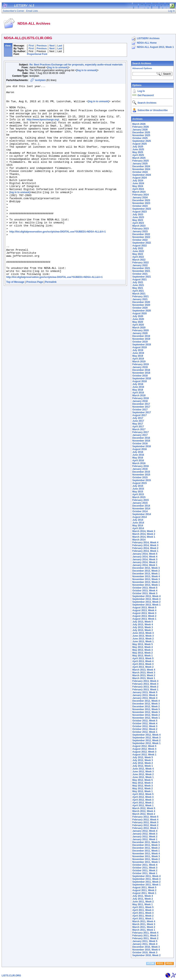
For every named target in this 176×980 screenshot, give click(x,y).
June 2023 (138, 217)
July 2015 (138, 486)
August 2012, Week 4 (144, 749)
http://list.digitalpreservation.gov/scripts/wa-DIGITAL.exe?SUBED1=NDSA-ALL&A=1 (58, 261)
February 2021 (140, 297)
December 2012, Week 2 (146, 707)
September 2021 (142, 277)
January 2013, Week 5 (145, 692)
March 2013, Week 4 (144, 670)
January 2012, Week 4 (145, 831)
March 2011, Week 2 (144, 927)
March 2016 (139, 463)
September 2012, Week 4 (146, 735)
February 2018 (140, 398)
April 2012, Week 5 (143, 794)
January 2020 (140, 333)
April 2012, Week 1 (143, 805)
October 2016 (140, 444)
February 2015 (140, 500)
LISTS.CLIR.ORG (11, 976)
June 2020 (138, 319)
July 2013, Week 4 (143, 625)
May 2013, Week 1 (142, 656)
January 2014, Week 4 (145, 557)
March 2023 (139, 226)
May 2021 (138, 288)
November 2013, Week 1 (146, 585)
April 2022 (138, 257)
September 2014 (142, 514)
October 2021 (140, 274)
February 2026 (140, 127)
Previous (42, 46)
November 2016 (141, 441)
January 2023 (140, 231)
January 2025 (140, 164)
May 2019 (138, 356)
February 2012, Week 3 (145, 822)
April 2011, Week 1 (143, 919)
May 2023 (138, 220)
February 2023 (140, 229)
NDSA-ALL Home (147, 43)
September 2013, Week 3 (146, 599)
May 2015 (138, 492)
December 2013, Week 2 (146, 571)
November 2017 (141, 407)
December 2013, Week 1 (146, 574)
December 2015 (141, 472)
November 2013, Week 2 (146, 582)
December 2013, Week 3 (146, 568)
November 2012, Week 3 (146, 712)
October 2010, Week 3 (145, 953)
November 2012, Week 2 (146, 715)
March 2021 (139, 294)
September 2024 (142, 175)
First (31, 46)
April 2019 (138, 359)
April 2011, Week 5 (143, 907)
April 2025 (138, 155)
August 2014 (139, 517)
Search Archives (142, 63)
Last (60, 46)
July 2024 (138, 181)
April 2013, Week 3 (143, 664)
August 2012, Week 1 (144, 755)
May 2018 (138, 390)
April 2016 (138, 461)
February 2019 (140, 364)
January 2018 (140, 401)
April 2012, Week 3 (143, 800)
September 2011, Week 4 (146, 876)
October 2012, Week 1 (145, 732)
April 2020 (138, 325)
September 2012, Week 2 (146, 740)
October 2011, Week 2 (145, 871)
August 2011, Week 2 (144, 890)
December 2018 (141, 370)
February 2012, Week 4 (145, 820)
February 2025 (140, 161)
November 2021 (141, 271)
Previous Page (35, 320)
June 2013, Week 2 (143, 639)
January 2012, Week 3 (145, 834)
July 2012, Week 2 (143, 763)
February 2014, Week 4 (145, 543)
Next (52, 46)
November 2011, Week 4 (146, 854)
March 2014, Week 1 (144, 537)
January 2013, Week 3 (145, 698)
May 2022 (138, 254)
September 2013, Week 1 (146, 605)
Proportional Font (37, 54)
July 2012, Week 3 (143, 760)
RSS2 (169, 963)
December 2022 (141, 234)
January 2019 (140, 367)
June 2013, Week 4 (143, 633)
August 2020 (139, 313)
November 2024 (141, 169)
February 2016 (140, 466)
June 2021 (138, 285)
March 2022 (139, 260)
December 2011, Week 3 (146, 845)
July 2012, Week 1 (143, 766)
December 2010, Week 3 (146, 947)
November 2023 (141, 203)
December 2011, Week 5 (146, 842)
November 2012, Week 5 (146, 709)
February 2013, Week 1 (145, 690)
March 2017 (139, 429)
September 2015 (142, 480)
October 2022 (140, 240)
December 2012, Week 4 (146, 701)
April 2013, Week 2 (143, 667)
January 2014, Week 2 (145, 562)
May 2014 (138, 526)
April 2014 (138, 528)
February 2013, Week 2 (145, 687)
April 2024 (138, 189)
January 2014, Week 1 (145, 565)
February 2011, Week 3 (145, 936)
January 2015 (140, 503)
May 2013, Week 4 (142, 647)
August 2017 (139, 415)
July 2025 (138, 147)
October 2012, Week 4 (145, 723)
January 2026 (140, 130)
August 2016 (139, 449)
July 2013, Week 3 (143, 627)
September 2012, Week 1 (146, 743)
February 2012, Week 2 (145, 825)
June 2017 (138, 421)
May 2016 (138, 458)
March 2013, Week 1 (144, 678)
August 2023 (139, 212)
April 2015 (138, 494)
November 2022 (141, 237)
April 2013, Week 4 (143, 661)
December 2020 (141, 302)
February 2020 (140, 330)
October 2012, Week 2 (145, 729)
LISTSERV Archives (148, 38)
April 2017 (138, 427)
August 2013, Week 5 (144, 608)
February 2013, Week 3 (145, 684)
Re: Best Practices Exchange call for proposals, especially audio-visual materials (76, 65)
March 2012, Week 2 (144, 814)
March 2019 (139, 362)
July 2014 (138, 520)
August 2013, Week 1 (144, 619)
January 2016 (140, 469)
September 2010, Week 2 (146, 955)
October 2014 (140, 511)
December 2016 (141, 438)
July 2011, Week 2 (143, 899)
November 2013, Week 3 (146, 579)
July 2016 (138, 452)
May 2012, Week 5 (142, 780)
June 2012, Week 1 (143, 777)
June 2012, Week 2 (143, 774)
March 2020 (139, 328)
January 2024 (140, 198)
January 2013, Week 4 (145, 695)
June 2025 (138, 149)
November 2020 (141, 305)
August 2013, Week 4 (144, 610)
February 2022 (140, 263)
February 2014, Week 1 (145, 551)
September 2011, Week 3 (146, 879)
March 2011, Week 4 (144, 921)
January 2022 (140, 265)
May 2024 (138, 186)
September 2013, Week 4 (146, 596)
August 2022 (139, 246)
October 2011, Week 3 (145, 868)
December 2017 (141, 404)
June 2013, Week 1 (143, 641)
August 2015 (139, 483)
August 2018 (139, 381)
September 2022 (142, 243)
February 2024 (140, 195)
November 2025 (141, 135)
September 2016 (142, 446)
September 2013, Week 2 (146, 602)
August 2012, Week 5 (144, 746)
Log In (141, 91)
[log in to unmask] (58, 67)
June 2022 (138, 251)
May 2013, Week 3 (142, 650)
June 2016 (138, 455)
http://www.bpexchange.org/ (43, 127)
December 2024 (141, 166)
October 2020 (140, 308)
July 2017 (138, 418)
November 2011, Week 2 (146, 859)
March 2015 (139, 497)
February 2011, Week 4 (145, 933)
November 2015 (141, 475)
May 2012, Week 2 (142, 789)
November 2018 (141, 373)
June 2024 (138, 183)
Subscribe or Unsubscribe (153, 110)
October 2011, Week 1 (145, 873)
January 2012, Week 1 (145, 839)
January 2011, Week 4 (145, 944)
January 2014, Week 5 (145, 554)
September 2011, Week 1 (146, 885)
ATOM (151, 963)
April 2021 (138, 291)
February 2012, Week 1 (145, 828)
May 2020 (138, 322)
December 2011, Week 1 (146, 851)
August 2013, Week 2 (144, 616)
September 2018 (142, 379)
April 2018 (138, 393)
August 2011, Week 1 (144, 893)
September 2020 (142, 311)
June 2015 (138, 489)
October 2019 (140, 342)
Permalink (51, 320)
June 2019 (138, 353)
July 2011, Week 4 (143, 896)
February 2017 (140, 432)
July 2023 (138, 215)
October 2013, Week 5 (145, 588)
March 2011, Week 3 (144, 924)
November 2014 (141, 509)
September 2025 (142, 141)
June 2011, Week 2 (143, 902)
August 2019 (139, 347)
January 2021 (140, 299)
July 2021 (138, 282)
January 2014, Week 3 (145, 559)
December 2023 (141, 200)
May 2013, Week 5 (142, 644)
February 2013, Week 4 (145, 681)
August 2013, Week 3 (144, 613)
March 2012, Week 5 (144, 808)
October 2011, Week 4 (145, 865)
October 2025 (140, 138)
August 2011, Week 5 (144, 887)
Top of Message (15, 320)
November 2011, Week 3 (146, 856)
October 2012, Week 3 (145, 726)
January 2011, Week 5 (145, 941)
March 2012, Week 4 (144, 811)
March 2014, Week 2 (144, 534)
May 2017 (138, 424)
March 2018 (139, 395)
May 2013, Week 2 (142, 653)
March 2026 (139, 124)
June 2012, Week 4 (143, 769)
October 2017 (140, 410)
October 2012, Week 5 (145, 721)
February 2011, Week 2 (145, 938)
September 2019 (142, 345)
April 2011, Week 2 (143, 916)
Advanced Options (142, 68)
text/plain (40, 80)
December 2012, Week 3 (146, 704)
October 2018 (140, 376)
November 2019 (141, 339)
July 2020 (138, 316)
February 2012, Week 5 (145, 817)
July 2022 (138, 248)
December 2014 (141, 506)
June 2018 (138, 387)
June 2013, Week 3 (143, 636)
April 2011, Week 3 (143, 913)
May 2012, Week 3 (142, 786)
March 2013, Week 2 (144, 675)
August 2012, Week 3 (144, 752)
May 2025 (138, 152)
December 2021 (141, 268)
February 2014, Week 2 (145, 548)
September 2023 (142, 209)
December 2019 (141, 336)
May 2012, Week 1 (142, 791)
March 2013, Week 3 (144, 673)
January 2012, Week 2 (145, 837)
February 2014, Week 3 (145, 545)
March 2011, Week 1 (144, 930)
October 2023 (140, 206)
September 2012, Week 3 (146, 738)
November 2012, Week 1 (146, 718)
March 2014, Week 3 (144, 531)
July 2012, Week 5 (143, 757)
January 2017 (140, 435)
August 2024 (139, 178)
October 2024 (140, 172)
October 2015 (140, 477)
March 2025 (139, 158)
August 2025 (139, 144)
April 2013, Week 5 (143, 658)
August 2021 (139, 280)
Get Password (146, 95)
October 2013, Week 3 (145, 593)
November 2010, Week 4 (146, 950)
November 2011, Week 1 (146, 862)
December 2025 (141, 132)
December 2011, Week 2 (146, 848)
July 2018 (138, 384)
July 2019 (138, 350)
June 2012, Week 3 (143, 772)
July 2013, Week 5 (143, 622)
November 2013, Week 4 (146, 576)
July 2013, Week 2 (143, 630)
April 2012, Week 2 (143, 803)
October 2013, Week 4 (145, 591)
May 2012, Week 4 (142, 783)
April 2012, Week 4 (143, 797)
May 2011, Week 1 (142, 904)
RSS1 (160, 963)
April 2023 (138, 223)
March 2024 (139, 192)
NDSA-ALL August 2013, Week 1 (155, 47)
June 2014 (138, 523)
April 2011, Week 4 (143, 910)
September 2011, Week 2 (146, 882)
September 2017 (142, 412)
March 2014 (139, 540)
